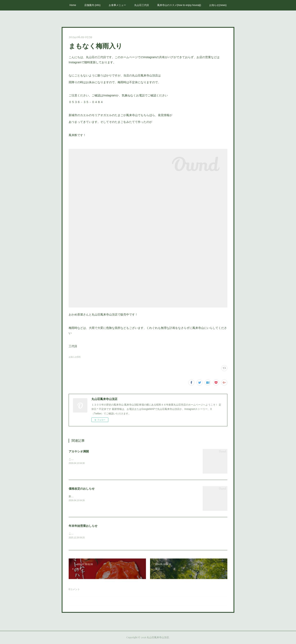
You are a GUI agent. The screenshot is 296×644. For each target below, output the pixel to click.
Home (73, 5)
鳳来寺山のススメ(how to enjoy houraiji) (179, 5)
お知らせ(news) (218, 5)
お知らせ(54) (75, 357)
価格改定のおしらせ (82, 489)
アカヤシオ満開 (79, 451)
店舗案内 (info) (92, 5)
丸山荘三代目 (142, 5)
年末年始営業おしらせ (83, 526)
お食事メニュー (117, 5)
